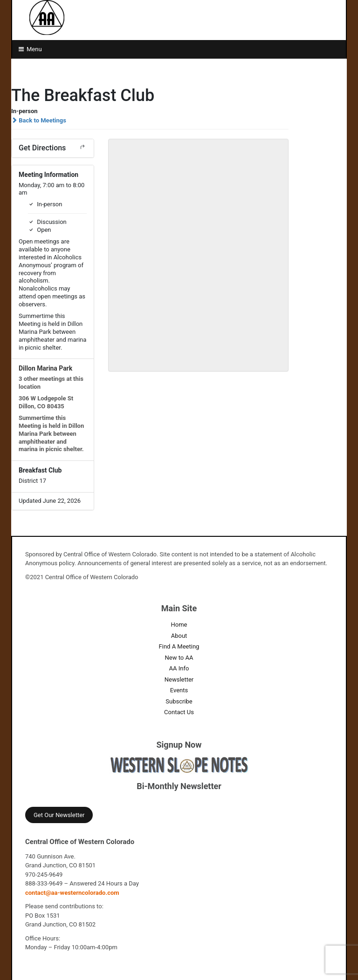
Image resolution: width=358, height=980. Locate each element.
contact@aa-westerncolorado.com (72, 893)
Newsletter (179, 679)
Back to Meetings (39, 120)
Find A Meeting (179, 646)
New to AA (179, 658)
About (179, 636)
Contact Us (179, 712)
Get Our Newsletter (59, 815)
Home (179, 625)
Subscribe (179, 701)
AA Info (179, 668)
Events (179, 690)
